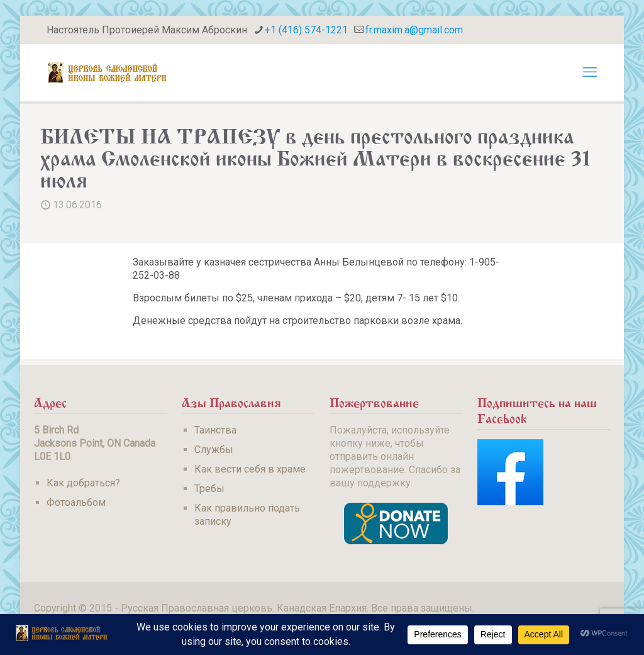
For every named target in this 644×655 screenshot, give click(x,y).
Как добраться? (83, 483)
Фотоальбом (76, 502)
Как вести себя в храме (250, 469)
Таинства (215, 430)
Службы (214, 450)
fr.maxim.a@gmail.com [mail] (414, 30)
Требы (209, 489)
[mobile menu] (590, 72)
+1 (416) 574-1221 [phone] (306, 30)
